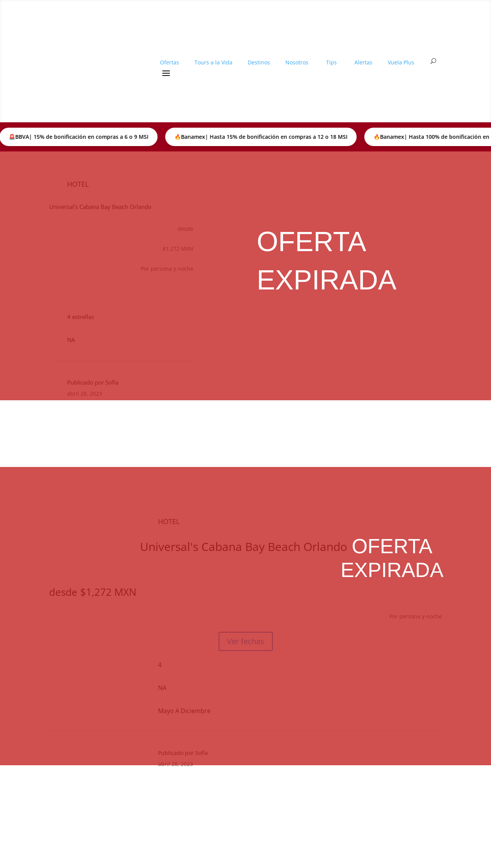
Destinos (259, 53)
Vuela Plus (401, 53)
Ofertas (170, 53)
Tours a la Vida (213, 53)
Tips (331, 53)
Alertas (363, 53)
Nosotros (297, 53)
